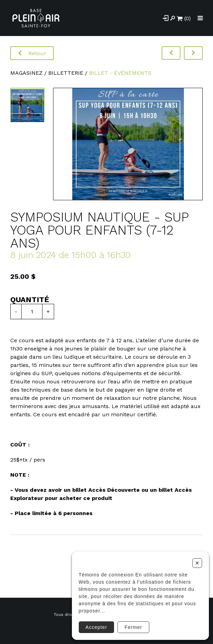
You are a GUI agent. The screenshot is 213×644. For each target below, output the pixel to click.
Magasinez (26, 73)
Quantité (30, 300)
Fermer (133, 627)
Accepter (96, 627)
